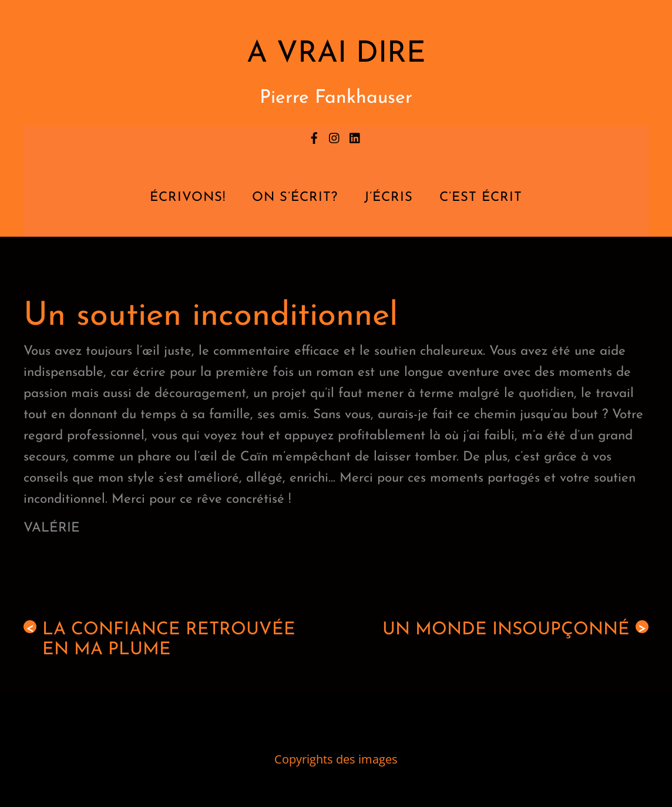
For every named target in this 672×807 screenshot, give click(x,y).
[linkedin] (355, 136)
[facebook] (314, 136)
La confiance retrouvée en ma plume (159, 640)
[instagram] (335, 136)
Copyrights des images (336, 759)
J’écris (389, 198)
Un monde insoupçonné (515, 630)
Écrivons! (188, 198)
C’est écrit (481, 198)
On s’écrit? (295, 198)
